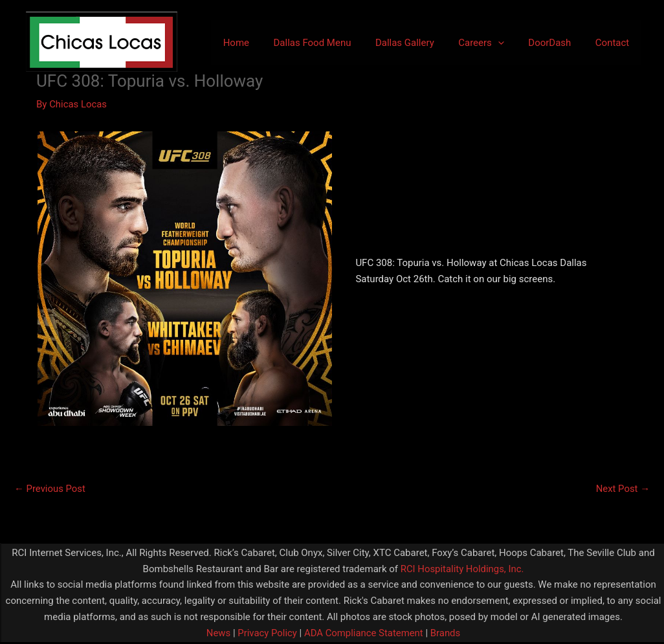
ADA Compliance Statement (364, 633)
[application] (510, 43)
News (217, 633)
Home (263, 43)
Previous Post (50, 489)
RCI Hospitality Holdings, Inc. (462, 569)
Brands (446, 633)
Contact (615, 43)
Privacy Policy (265, 633)
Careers (493, 43)
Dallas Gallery (422, 43)
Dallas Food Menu (334, 43)
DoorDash (557, 43)
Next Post (623, 489)
